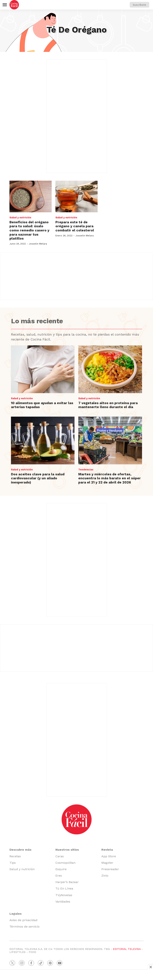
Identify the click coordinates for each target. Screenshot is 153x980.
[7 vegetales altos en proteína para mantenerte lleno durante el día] (110, 369)
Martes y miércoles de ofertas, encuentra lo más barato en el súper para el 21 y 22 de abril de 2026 (110, 478)
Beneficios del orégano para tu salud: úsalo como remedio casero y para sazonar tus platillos (29, 230)
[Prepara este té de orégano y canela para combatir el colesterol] (76, 196)
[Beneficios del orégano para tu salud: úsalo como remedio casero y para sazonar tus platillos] (31, 196)
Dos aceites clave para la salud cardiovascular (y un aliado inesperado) (38, 478)
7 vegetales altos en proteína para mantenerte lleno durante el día (108, 405)
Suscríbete (139, 5)
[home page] (14, 5)
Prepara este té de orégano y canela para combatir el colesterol (75, 226)
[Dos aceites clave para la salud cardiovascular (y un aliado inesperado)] (43, 440)
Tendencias (86, 470)
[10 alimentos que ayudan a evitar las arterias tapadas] (43, 369)
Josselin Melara (38, 244)
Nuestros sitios (67, 850)
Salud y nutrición (20, 217)
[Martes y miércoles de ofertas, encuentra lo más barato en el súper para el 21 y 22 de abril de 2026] (110, 440)
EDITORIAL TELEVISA (127, 949)
